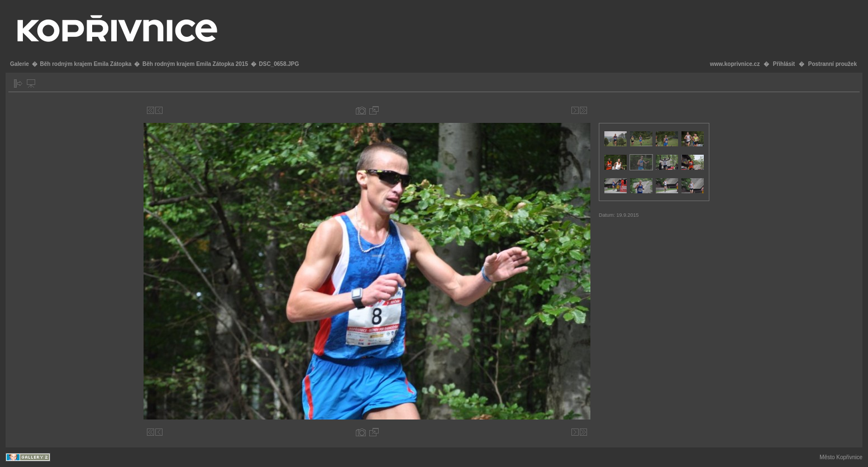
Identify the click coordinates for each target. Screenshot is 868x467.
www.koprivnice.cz (735, 64)
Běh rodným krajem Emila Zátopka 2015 (195, 64)
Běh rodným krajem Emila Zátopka (85, 64)
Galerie (20, 64)
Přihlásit (784, 64)
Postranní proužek (833, 64)
